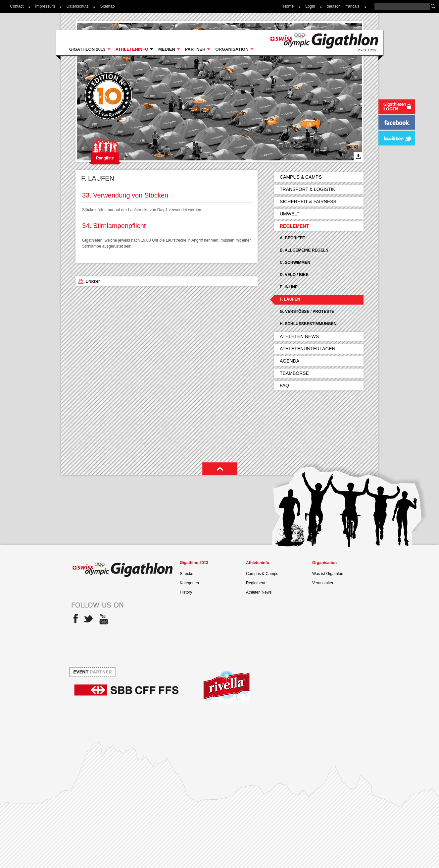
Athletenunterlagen (308, 349)
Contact (17, 6)
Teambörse (294, 373)
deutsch (334, 6)
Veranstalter (323, 583)
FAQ (284, 385)
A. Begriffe (292, 238)
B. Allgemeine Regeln (304, 250)
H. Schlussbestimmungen (308, 324)
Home (288, 6)
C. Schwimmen (295, 262)
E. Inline (289, 287)
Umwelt (290, 214)
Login (310, 6)
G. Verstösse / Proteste (307, 312)
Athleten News (299, 336)
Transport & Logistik (308, 189)
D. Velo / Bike (294, 275)
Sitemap (107, 6)
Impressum (45, 6)
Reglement (294, 226)
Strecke (187, 574)
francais (353, 6)
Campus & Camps (301, 177)
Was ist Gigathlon (328, 574)
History (186, 592)
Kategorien (189, 583)
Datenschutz (78, 6)
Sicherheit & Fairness (308, 202)
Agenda (290, 361)
